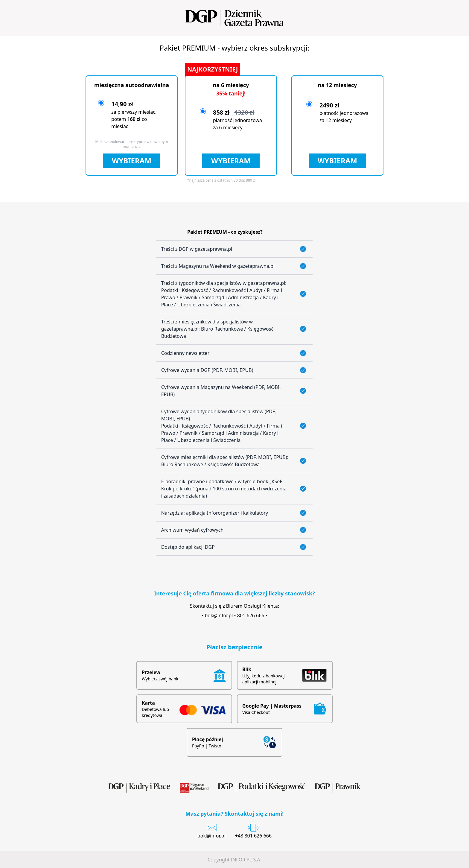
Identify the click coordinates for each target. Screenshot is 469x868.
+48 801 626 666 (253, 836)
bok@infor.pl (219, 615)
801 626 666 (251, 615)
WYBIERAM (132, 161)
